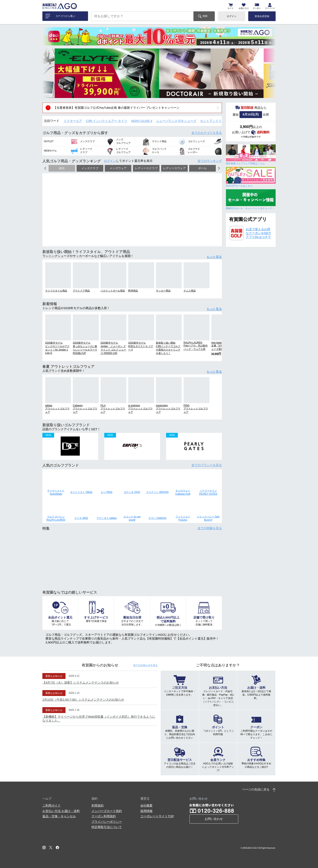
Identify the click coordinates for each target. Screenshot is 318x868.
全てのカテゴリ (207, 133)
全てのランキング (210, 161)
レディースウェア (174, 168)
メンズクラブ (90, 168)
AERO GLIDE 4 (142, 121)
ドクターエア (73, 121)
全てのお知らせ (145, 665)
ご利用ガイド (52, 805)
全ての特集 (210, 528)
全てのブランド (207, 465)
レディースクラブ (146, 168)
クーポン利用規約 (104, 816)
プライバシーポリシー (107, 822)
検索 (205, 16)
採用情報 (146, 811)
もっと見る (214, 257)
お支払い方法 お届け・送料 (61, 811)
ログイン (232, 16)
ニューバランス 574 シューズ (176, 121)
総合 (62, 168)
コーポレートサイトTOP (157, 816)
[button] (48, 73)
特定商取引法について (107, 827)
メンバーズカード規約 (107, 811)
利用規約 (98, 805)
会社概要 (146, 805)
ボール (202, 168)
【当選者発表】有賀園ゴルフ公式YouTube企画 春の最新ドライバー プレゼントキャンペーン (116, 108)
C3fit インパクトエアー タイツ (106, 121)
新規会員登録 (262, 16)
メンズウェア (118, 168)
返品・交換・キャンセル (59, 816)
